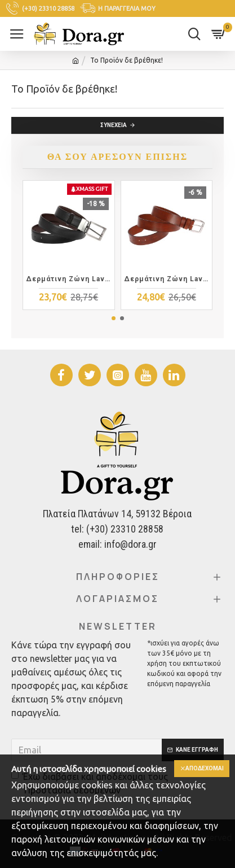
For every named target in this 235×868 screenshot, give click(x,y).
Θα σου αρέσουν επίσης (118, 157)
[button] (114, 318)
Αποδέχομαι (205, 768)
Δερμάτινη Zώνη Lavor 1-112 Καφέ (167, 279)
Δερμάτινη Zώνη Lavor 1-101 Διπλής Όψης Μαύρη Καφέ (69, 279)
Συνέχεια (114, 125)
